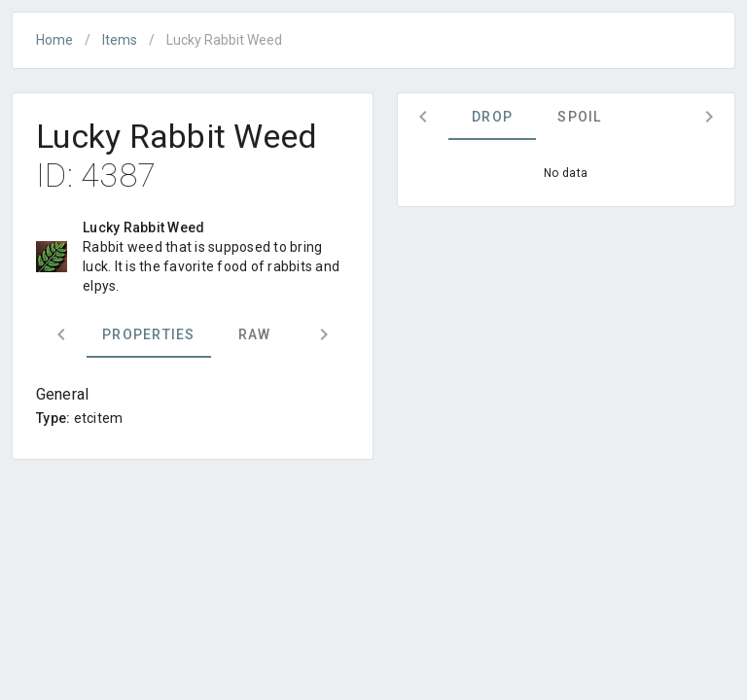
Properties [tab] (149, 334)
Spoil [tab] (579, 117)
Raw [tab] (255, 334)
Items (120, 40)
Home (54, 40)
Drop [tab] (492, 117)
